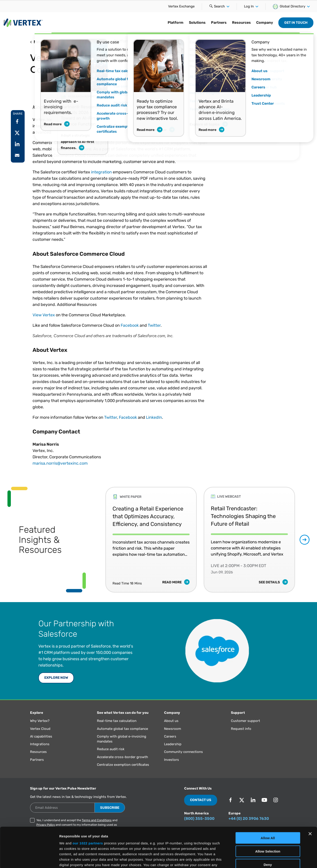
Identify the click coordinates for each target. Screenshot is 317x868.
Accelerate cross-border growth (122, 757)
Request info (241, 729)
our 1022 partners (88, 803)
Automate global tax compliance (122, 729)
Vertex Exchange (181, 6)
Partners (219, 22)
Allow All (268, 798)
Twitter (154, 325)
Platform (176, 22)
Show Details (237, 859)
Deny (268, 825)
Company (265, 22)
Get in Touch (296, 23)
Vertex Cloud (40, 729)
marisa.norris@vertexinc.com (60, 463)
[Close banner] (310, 794)
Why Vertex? (40, 721)
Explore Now (56, 678)
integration (101, 172)
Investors (171, 760)
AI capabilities (41, 736)
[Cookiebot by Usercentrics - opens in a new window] (29, 859)
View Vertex (44, 315)
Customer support (245, 721)
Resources (241, 22)
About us (171, 721)
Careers (170, 736)
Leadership (173, 744)
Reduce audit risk (111, 749)
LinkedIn (154, 417)
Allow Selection (268, 811)
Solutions (197, 22)
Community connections (183, 752)
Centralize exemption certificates (123, 765)
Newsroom (173, 729)
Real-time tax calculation (117, 721)
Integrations (40, 744)
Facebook (130, 325)
